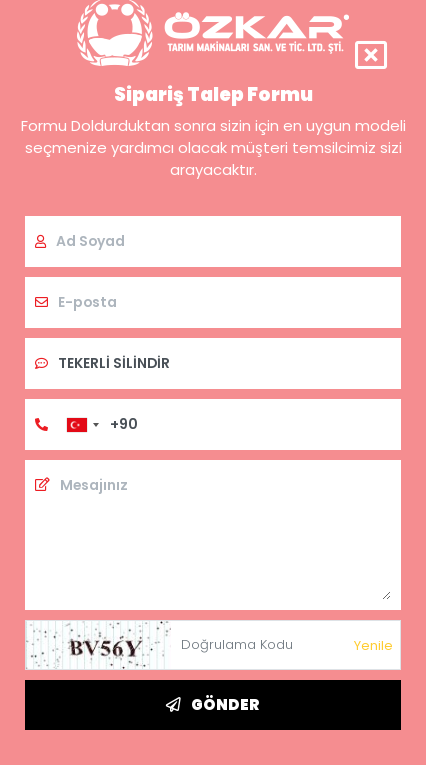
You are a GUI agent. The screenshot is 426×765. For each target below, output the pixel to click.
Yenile (373, 645)
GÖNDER (213, 704)
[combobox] (82, 424)
